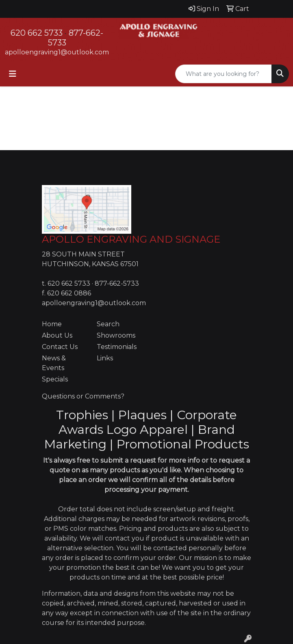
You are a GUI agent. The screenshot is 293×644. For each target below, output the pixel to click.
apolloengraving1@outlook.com (57, 52)
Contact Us (60, 347)
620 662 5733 (37, 33)
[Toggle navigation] (13, 74)
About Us (57, 335)
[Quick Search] (224, 74)
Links (105, 358)
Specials (55, 379)
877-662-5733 (117, 283)
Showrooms (116, 335)
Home (52, 324)
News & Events (54, 363)
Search (108, 324)
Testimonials (117, 347)
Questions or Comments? (83, 396)
